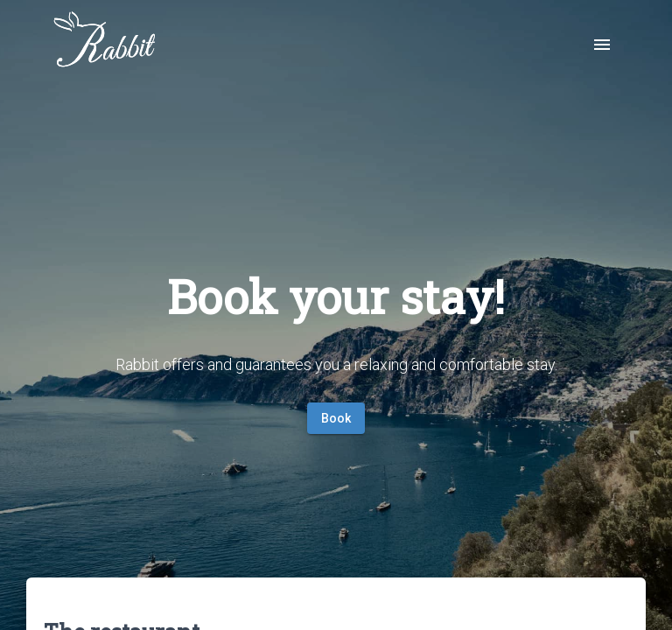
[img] (105, 44)
